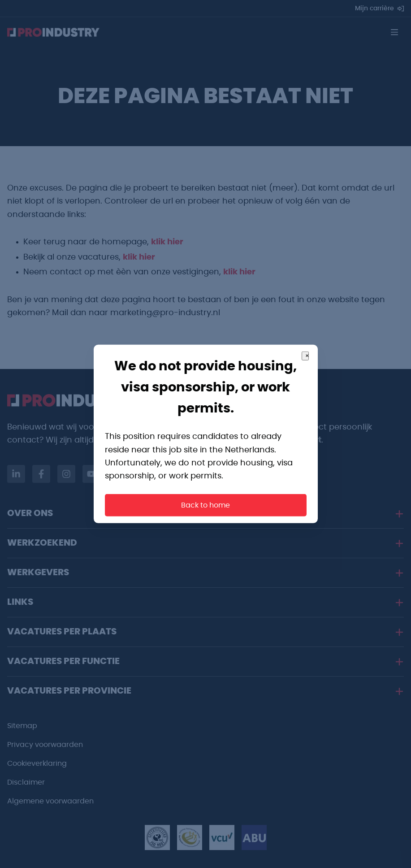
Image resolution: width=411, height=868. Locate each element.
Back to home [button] (205, 505)
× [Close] (307, 356)
